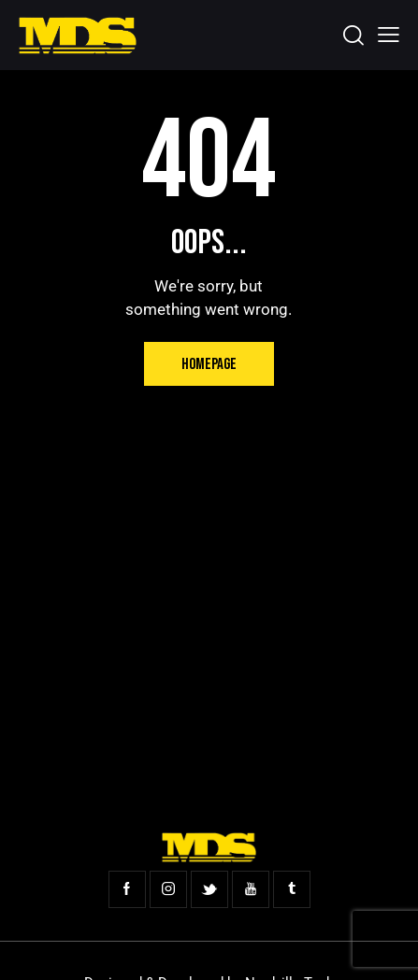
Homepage (209, 364)
